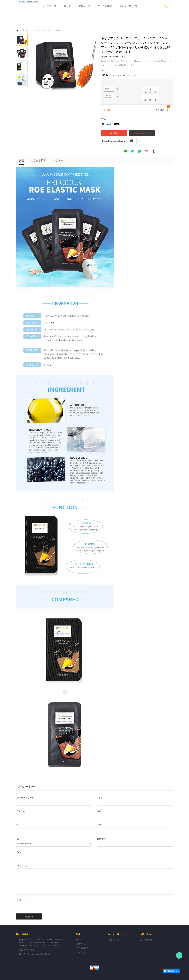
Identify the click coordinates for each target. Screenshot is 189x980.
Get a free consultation (114, 141)
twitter (132, 151)
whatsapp (139, 151)
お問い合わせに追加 (142, 133)
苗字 (100, 798)
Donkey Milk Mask (109, 97)
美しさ (59, 20)
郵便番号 (101, 839)
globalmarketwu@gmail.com (43, 954)
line (125, 151)
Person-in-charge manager (179, 955)
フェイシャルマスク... (57, 30)
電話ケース (76, 20)
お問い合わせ (90, 32)
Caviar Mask (107, 89)
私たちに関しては (120, 20)
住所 (99, 811)
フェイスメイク (38, 30)
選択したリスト (163, 108)
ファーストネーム (25, 798)
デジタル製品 (96, 20)
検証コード (22, 900)
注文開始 (114, 133)
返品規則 (142, 20)
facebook (118, 151)
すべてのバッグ (83, 952)
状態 (99, 825)
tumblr (154, 151)
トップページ (40, 20)
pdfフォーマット (132, 141)
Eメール (20, 811)
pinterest (146, 151)
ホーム (18, 30)
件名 (18, 852)
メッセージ (22, 866)
